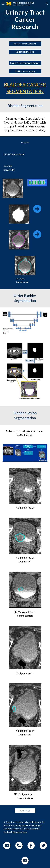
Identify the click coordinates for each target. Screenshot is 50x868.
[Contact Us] (25, 811)
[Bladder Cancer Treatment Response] (25, 63)
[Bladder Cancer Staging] (25, 71)
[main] (25, 19)
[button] (3, 4)
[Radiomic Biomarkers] (25, 52)
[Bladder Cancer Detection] (25, 44)
